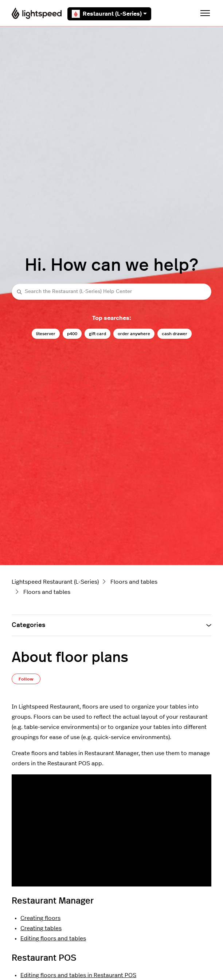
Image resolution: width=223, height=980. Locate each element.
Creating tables (41, 928)
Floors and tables (134, 582)
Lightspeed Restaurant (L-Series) (55, 582)
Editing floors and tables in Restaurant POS (78, 975)
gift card (97, 334)
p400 (72, 334)
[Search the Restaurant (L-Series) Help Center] (111, 292)
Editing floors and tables (53, 939)
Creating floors (40, 918)
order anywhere (134, 334)
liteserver (46, 334)
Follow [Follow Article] (26, 679)
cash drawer (175, 334)
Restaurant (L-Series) (109, 14)
